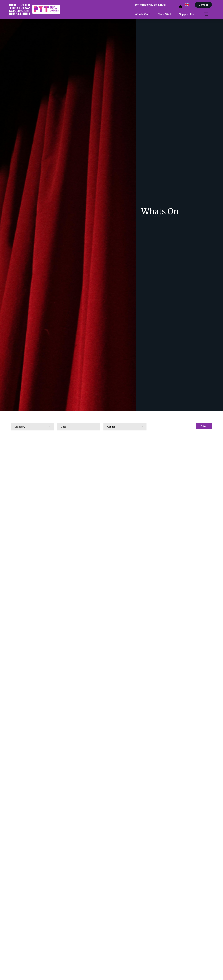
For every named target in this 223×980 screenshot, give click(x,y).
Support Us (186, 14)
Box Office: (150, 5)
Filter (203, 426)
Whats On (156, 219)
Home (144, 219)
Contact (203, 5)
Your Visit (165, 14)
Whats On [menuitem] (141, 14)
